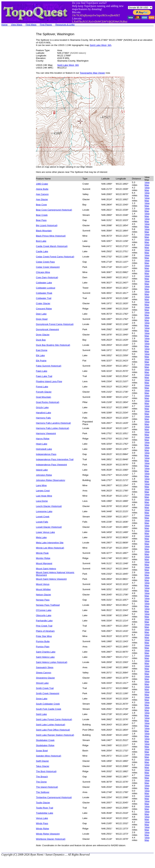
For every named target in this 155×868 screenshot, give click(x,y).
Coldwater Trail (44, 298)
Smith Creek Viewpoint (48, 693)
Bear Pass (41, 220)
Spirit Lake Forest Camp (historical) (54, 719)
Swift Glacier (42, 761)
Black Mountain (44, 231)
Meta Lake (41, 537)
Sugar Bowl (42, 751)
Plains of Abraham (45, 631)
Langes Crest (43, 491)
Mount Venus (43, 584)
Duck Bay (41, 340)
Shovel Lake (42, 683)
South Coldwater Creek (48, 704)
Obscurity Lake (44, 615)
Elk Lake (40, 355)
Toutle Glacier (43, 803)
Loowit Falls (42, 522)
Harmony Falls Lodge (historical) (53, 428)
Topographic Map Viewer (92, 73)
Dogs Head (42, 319)
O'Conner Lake (44, 610)
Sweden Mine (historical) (49, 756)
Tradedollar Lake (45, 813)
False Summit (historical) (49, 366)
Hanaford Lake (43, 413)
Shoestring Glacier (45, 678)
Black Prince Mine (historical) (51, 236)
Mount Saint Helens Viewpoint (51, 579)
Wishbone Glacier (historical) (51, 839)
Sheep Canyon (44, 673)
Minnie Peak (42, 553)
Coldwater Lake (44, 283)
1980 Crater (42, 184)
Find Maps (31, 25)
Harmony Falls (43, 418)
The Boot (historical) (46, 771)
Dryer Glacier (43, 335)
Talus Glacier (43, 766)
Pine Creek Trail (44, 626)
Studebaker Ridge (45, 745)
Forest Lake (42, 387)
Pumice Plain (43, 647)
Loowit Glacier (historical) (49, 527)
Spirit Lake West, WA (100, 45)
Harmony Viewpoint (46, 433)
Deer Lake (41, 314)
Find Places (46, 25)
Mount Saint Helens (46, 569)
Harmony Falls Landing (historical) (53, 423)
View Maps (17, 25)
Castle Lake (42, 251)
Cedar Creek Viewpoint (48, 267)
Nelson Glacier (43, 595)
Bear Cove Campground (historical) (54, 210)
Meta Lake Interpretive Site (50, 543)
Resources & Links (65, 25)
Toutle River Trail (44, 808)
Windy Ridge (43, 829)
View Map (147, 184)
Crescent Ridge (44, 309)
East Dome (42, 350)
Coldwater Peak (44, 293)
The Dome (41, 782)
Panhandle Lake (44, 621)
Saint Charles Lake (46, 652)
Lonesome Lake (44, 511)
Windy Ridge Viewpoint (48, 834)
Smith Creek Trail (45, 688)
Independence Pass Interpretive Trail (55, 459)
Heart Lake (42, 444)
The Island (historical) (47, 787)
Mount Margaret (44, 563)
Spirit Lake (41, 714)
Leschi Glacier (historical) (49, 506)
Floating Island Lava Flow (49, 381)
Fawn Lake (42, 371)
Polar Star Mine (44, 636)
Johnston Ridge (44, 475)
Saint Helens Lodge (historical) (52, 662)
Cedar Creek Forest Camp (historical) (55, 257)
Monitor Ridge (43, 558)
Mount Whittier (43, 589)
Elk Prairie (41, 361)
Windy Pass (42, 823)
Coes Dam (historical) (47, 277)
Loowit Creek (43, 517)
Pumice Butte (43, 641)
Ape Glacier (42, 199)
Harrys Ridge (43, 439)
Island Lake (42, 470)
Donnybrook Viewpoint (47, 329)
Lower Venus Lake (45, 532)
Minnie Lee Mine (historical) (50, 548)
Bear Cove (41, 205)
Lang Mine (41, 485)
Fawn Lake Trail (44, 376)
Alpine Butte (42, 189)
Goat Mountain (43, 397)
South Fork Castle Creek (49, 709)
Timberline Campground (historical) (54, 797)
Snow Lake (42, 699)
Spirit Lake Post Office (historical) (53, 730)
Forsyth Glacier (44, 392)
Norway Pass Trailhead (48, 605)
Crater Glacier (43, 303)
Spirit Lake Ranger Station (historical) (55, 735)
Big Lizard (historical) (47, 225)
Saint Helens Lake (45, 657)
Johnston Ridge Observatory (51, 480)
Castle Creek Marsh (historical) (52, 246)
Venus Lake (42, 818)
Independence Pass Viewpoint (51, 465)
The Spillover (43, 792)
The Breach (42, 777)
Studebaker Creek (45, 740)
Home (4, 25)
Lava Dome (42, 501)
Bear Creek (42, 215)
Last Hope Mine (44, 496)
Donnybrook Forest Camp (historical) (55, 324)
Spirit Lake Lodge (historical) (51, 725)
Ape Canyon (42, 194)
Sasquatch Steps (45, 667)
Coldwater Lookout (46, 288)
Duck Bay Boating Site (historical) (53, 345)
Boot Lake (41, 241)
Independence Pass (46, 454)
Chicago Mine (43, 272)
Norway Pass (43, 600)
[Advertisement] (15, 84)
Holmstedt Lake (44, 449)
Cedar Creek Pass (45, 262)
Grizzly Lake (42, 407)
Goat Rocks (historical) (48, 402)
